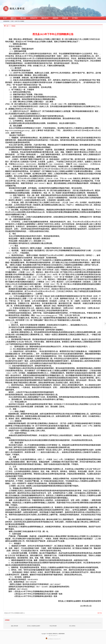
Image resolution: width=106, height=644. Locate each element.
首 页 (5, 18)
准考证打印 (34, 18)
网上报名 (23, 18)
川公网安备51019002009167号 (53, 639)
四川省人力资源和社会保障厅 (34, 626)
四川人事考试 (72, 626)
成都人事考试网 (14, 626)
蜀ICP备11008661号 (53, 635)
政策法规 (65, 18)
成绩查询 (55, 18)
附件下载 (100, 613)
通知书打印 (45, 18)
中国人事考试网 (53, 626)
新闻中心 (14, 18)
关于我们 (75, 18)
